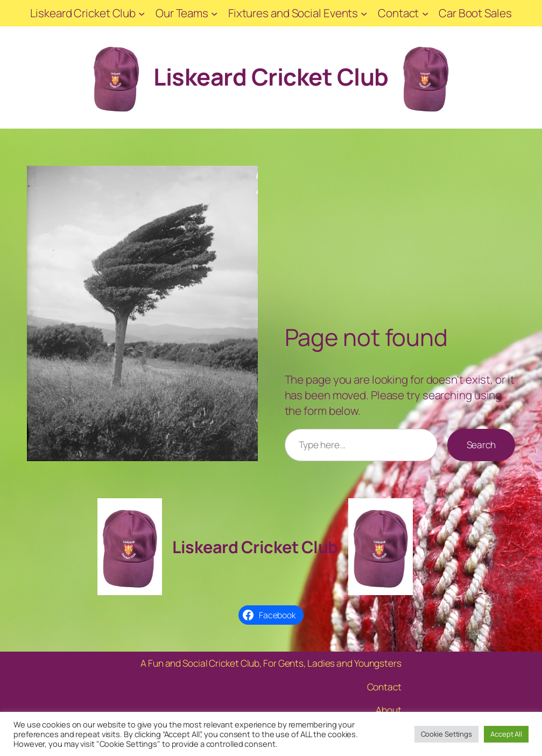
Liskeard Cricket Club (271, 77)
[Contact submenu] (425, 13)
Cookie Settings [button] (447, 734)
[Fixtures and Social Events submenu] (364, 13)
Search (481, 445)
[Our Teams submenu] (214, 13)
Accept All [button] (506, 734)
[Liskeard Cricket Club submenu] (142, 13)
